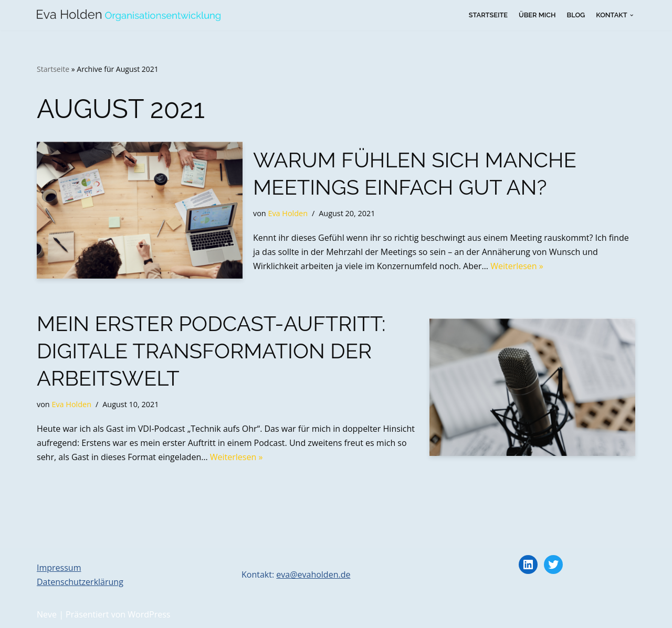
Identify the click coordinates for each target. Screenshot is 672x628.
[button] (632, 15)
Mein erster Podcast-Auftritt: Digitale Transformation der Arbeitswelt (211, 351)
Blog (576, 15)
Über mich (537, 15)
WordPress (149, 614)
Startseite (488, 15)
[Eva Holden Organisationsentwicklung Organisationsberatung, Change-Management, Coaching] (129, 15)
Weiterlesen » (517, 266)
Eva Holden (288, 213)
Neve (47, 614)
